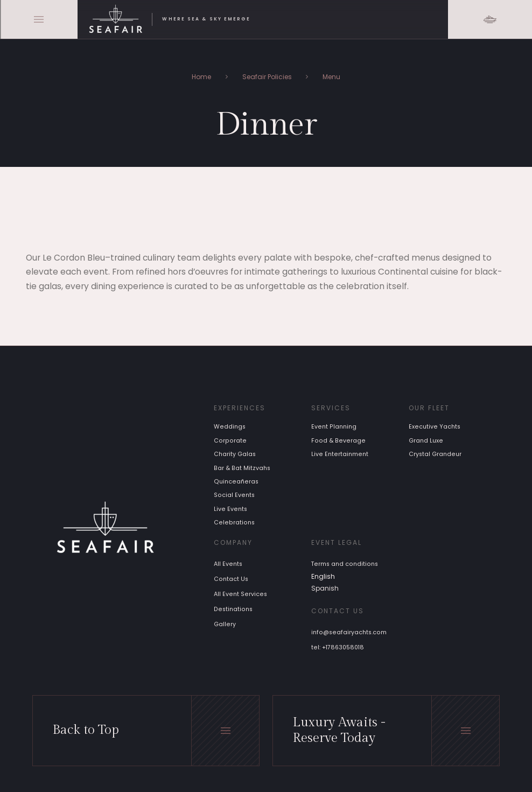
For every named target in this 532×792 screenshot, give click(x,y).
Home (201, 77)
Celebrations (234, 523)
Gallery (225, 624)
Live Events (230, 509)
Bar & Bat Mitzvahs (242, 468)
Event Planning (334, 427)
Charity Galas (235, 455)
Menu (331, 77)
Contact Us (231, 579)
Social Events (234, 496)
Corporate (230, 441)
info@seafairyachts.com (349, 632)
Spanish (325, 588)
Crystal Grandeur (435, 455)
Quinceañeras (236, 482)
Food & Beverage (338, 441)
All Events (228, 564)
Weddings (230, 427)
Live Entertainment (340, 455)
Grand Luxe (426, 441)
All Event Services (240, 594)
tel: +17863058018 (338, 647)
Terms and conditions (345, 564)
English (323, 576)
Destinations (233, 609)
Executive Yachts (435, 427)
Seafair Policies (267, 77)
